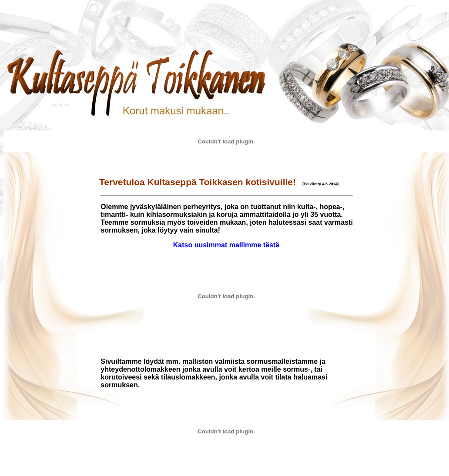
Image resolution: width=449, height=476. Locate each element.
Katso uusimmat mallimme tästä (226, 245)
